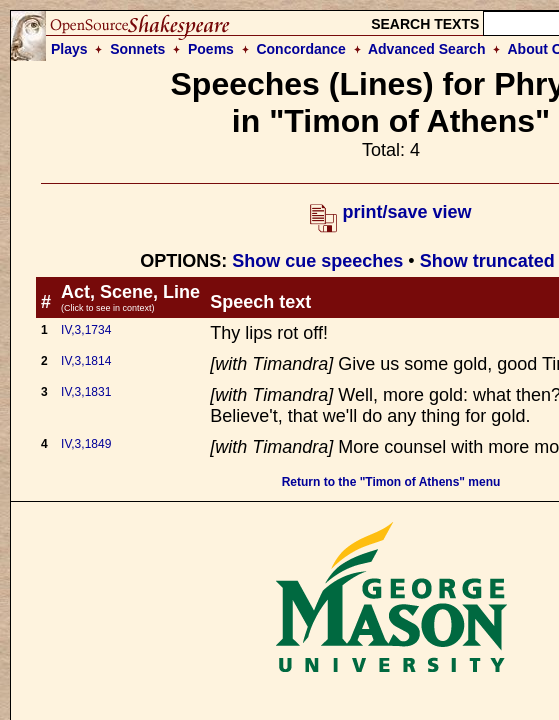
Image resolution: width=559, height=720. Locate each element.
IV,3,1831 (86, 392)
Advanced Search (427, 49)
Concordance (300, 49)
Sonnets (137, 49)
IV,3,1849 (86, 444)
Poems (211, 49)
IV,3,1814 (86, 361)
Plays (69, 49)
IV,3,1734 (86, 330)
